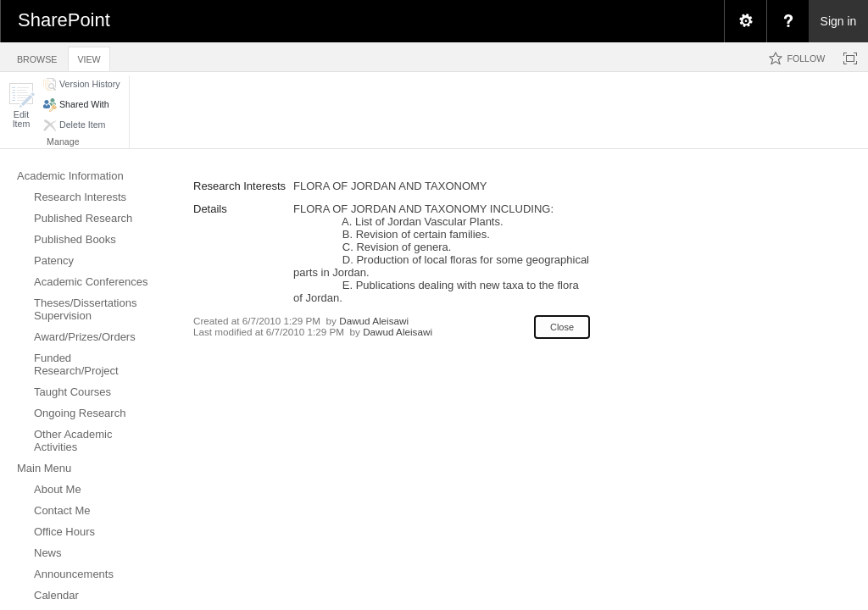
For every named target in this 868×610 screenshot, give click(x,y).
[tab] (37, 56)
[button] (21, 105)
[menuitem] (745, 21)
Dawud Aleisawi (374, 321)
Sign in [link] (839, 21)
